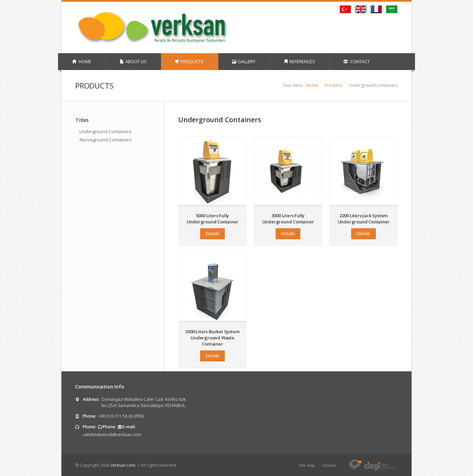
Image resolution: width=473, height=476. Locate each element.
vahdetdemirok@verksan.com (112, 435)
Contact (329, 465)
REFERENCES (299, 61)
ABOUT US (133, 61)
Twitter (356, 26)
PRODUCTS (189, 61)
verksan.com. (123, 465)
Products (333, 85)
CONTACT (357, 61)
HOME (82, 61)
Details (213, 233)
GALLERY (244, 61)
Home (312, 85)
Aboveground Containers (106, 140)
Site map (307, 465)
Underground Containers (105, 131)
